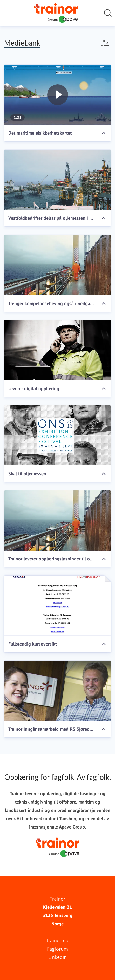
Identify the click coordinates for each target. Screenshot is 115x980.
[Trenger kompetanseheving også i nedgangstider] (58, 265)
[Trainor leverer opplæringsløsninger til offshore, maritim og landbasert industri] (58, 520)
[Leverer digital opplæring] (58, 350)
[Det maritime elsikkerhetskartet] (58, 95)
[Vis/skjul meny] (9, 13)
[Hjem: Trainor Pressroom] (56, 13)
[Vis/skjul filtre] (105, 43)
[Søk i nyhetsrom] (108, 13)
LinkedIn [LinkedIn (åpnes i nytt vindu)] (58, 957)
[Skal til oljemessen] (58, 435)
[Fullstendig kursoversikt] (58, 606)
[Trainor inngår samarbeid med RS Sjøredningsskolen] (58, 691)
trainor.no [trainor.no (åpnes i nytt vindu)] (57, 940)
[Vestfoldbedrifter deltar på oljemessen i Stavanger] (58, 180)
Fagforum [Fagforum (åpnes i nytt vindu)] (58, 949)
